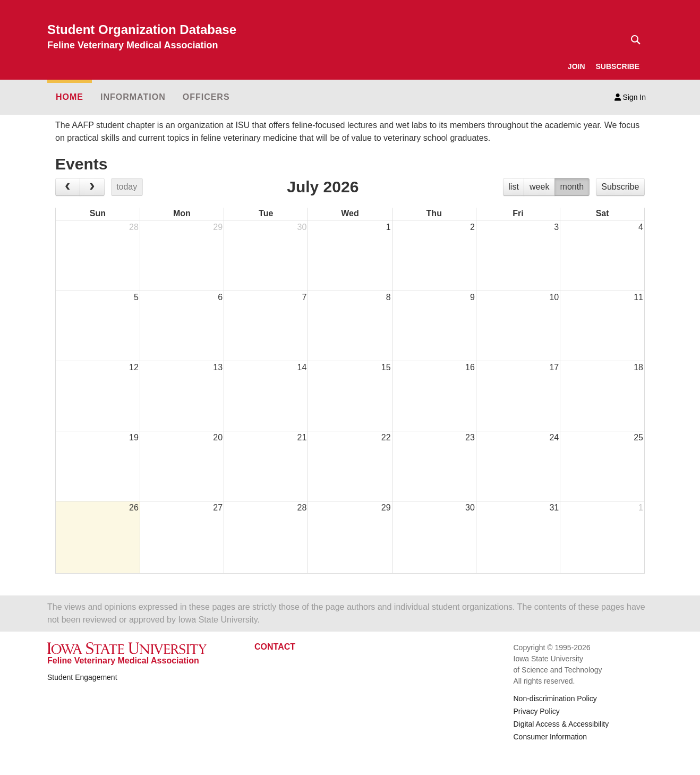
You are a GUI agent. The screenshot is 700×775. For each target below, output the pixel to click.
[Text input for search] (633, 40)
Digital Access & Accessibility (561, 724)
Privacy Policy (537, 711)
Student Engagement (82, 677)
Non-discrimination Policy (555, 699)
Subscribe (620, 187)
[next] (92, 187)
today (127, 187)
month (572, 187)
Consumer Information (550, 737)
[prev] (68, 187)
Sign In (630, 97)
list (514, 187)
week (539, 187)
